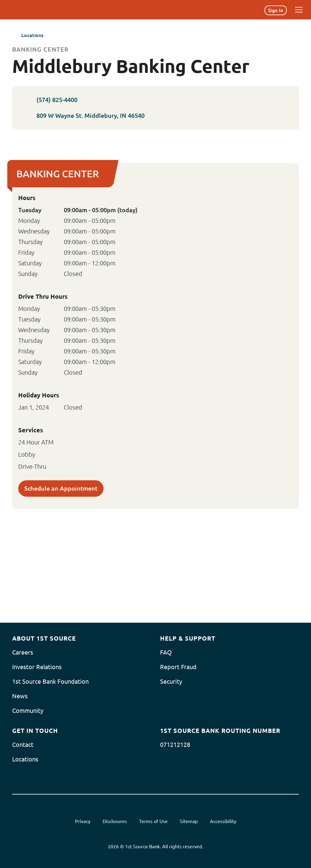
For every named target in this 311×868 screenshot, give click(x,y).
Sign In (276, 10)
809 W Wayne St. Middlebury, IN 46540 (89, 116)
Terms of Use (153, 821)
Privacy (83, 821)
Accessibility (223, 821)
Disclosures (115, 821)
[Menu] (299, 10)
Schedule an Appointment (61, 488)
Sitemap (189, 821)
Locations (28, 35)
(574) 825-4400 (49, 100)
